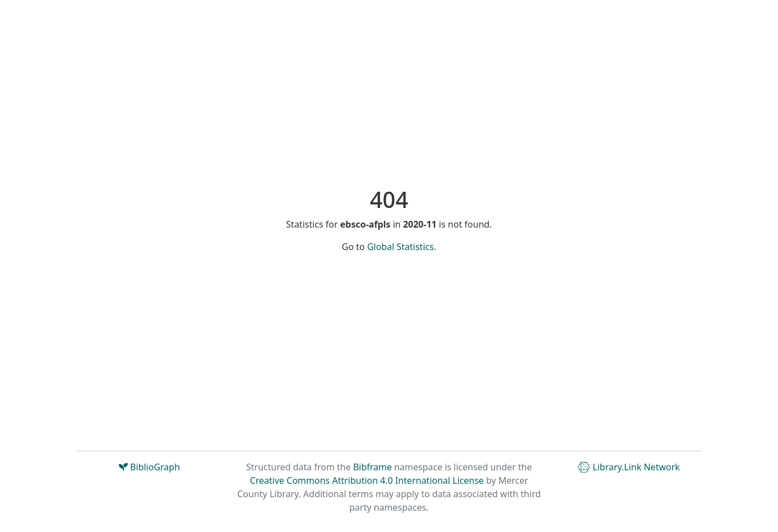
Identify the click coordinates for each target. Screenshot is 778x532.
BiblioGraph (149, 467)
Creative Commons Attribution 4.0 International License (367, 480)
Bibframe (372, 467)
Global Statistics (400, 247)
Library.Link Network (629, 467)
